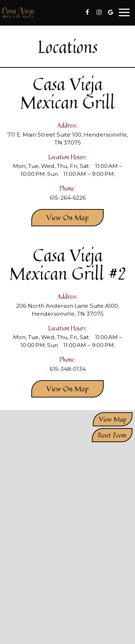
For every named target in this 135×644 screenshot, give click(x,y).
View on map (60, 219)
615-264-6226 (68, 198)
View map (113, 419)
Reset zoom (112, 435)
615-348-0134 (68, 369)
